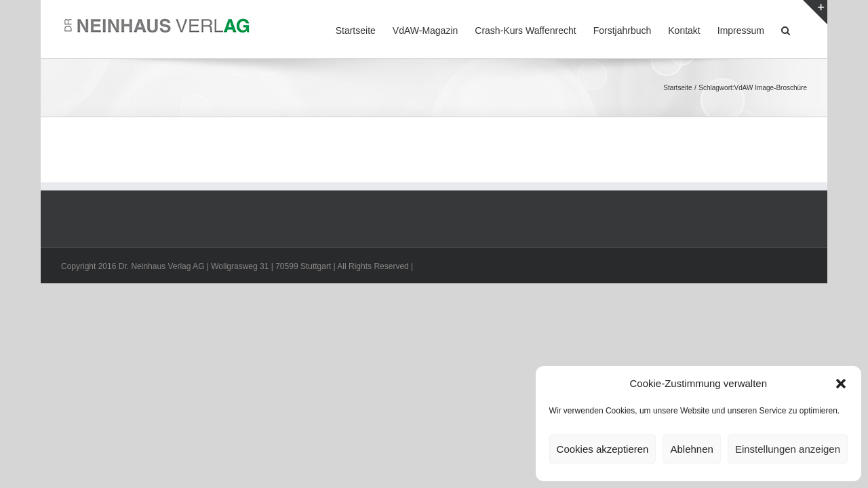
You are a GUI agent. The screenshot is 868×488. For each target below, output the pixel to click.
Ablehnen (691, 449)
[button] (841, 384)
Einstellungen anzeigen (788, 449)
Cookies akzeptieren (603, 449)
